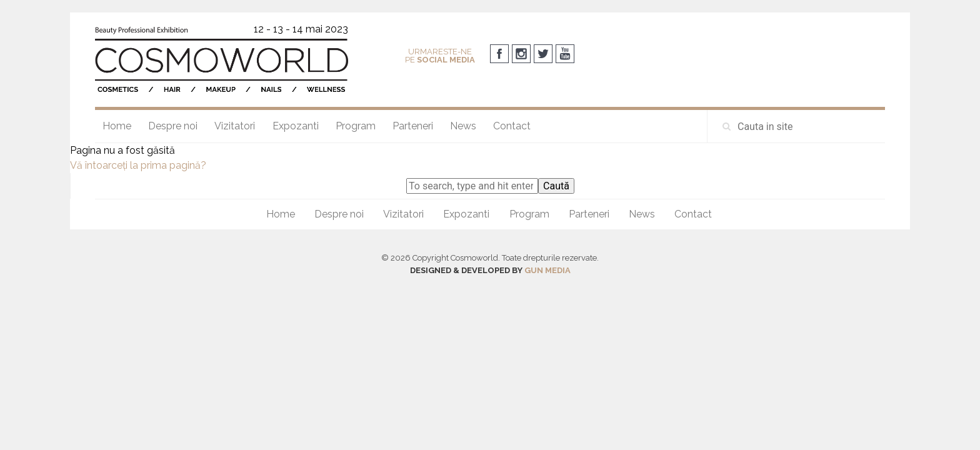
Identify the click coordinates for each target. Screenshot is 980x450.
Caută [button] (556, 186)
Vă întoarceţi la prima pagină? (138, 165)
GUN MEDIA (547, 270)
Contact (512, 126)
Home (117, 126)
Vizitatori (235, 126)
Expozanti (296, 126)
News (463, 126)
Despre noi (173, 126)
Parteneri (413, 126)
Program (356, 126)
